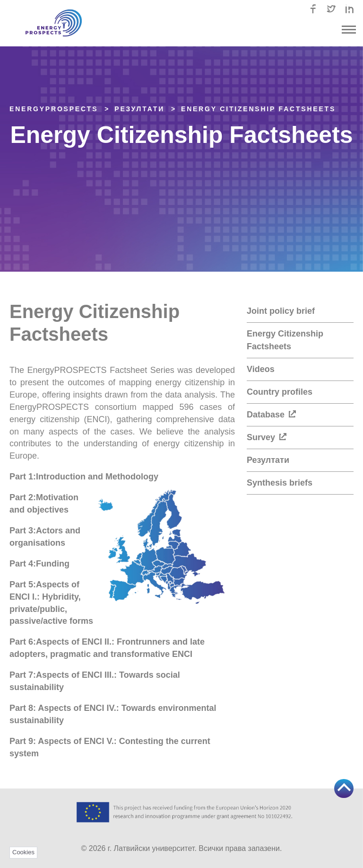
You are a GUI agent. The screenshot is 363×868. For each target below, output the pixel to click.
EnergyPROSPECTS (54, 109)
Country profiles (280, 392)
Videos (261, 369)
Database (271, 415)
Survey (267, 437)
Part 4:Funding (39, 564)
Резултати (268, 460)
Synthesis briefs (280, 483)
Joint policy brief (281, 311)
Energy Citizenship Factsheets (258, 109)
